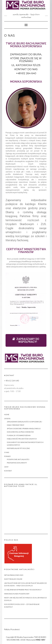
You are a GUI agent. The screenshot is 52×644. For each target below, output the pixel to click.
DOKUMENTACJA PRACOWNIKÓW (20, 432)
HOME (7, 414)
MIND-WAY (40, 640)
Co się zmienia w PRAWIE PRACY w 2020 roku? (23, 590)
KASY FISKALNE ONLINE (13, 579)
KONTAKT (8, 471)
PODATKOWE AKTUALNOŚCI (18, 459)
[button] (26, 340)
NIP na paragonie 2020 (14, 575)
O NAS (7, 452)
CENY (6, 467)
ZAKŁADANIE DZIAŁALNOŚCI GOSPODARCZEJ (24, 422)
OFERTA (7, 419)
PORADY (7, 456)
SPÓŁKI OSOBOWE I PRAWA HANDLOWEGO (24, 429)
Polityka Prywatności (12, 629)
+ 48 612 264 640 (12, 381)
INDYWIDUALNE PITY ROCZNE (18, 448)
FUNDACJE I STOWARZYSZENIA (19, 435)
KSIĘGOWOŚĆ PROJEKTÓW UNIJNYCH (22, 439)
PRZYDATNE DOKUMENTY (17, 463)
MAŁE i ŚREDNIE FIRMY (16, 425)
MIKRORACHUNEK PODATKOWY (17, 594)
